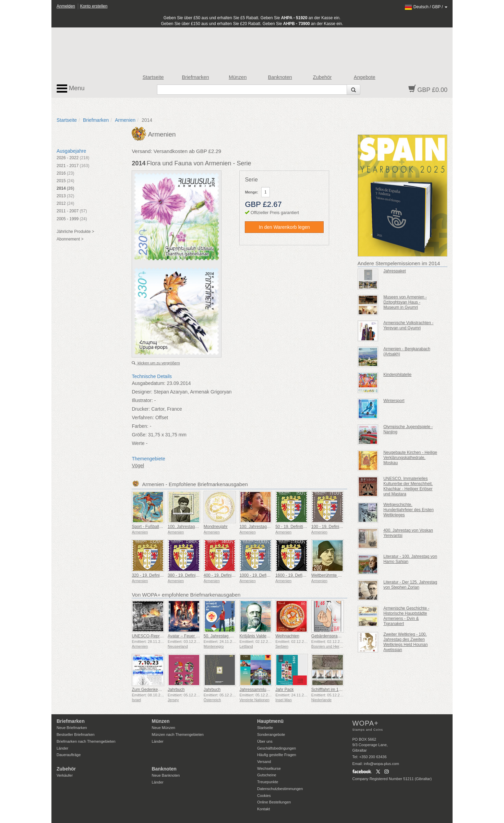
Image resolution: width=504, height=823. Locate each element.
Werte (138, 443)
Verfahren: (143, 418)
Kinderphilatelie (397, 375)
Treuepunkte (268, 782)
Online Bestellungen (274, 802)
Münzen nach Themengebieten (178, 734)
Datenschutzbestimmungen (280, 789)
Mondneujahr (216, 527)
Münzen (238, 77)
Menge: (251, 192)
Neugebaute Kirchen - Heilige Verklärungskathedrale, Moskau (410, 458)
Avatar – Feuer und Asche (191, 636)
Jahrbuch (176, 690)
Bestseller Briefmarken (76, 734)
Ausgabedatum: (148, 383)
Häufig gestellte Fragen (277, 755)
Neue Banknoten (166, 775)
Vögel (138, 466)
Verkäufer (65, 775)
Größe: (139, 435)
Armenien (125, 120)
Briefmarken (195, 77)
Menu (71, 89)
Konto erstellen (94, 6)
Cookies (264, 796)
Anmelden (66, 6)
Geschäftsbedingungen (277, 748)
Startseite (153, 77)
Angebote (365, 77)
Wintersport (394, 401)
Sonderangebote (271, 734)
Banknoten (280, 77)
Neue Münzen (164, 728)
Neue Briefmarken (72, 728)
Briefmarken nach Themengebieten (86, 741)
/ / (426, 7)
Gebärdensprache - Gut (333, 636)
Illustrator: (142, 400)
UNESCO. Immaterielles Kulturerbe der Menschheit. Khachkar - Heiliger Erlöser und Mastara (408, 486)
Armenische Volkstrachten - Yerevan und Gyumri (408, 325)
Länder (62, 748)
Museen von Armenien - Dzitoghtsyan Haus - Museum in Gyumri (405, 302)
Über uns (265, 741)
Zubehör (322, 77)
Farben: (140, 426)
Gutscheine (267, 775)
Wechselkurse (269, 768)
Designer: (142, 392)
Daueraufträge (69, 755)
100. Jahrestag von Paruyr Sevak (198, 527)
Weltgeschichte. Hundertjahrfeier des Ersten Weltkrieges (409, 510)
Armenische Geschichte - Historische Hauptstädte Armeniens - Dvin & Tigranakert (406, 616)
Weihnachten (287, 636)
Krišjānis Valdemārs (257, 636)
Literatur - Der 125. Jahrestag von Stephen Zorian (410, 585)
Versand (264, 762)
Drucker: (141, 409)
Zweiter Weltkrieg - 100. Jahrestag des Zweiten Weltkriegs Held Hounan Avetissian (405, 642)
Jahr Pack (284, 690)
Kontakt (263, 809)
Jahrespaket (394, 271)
